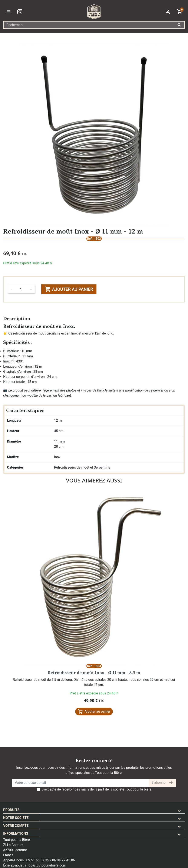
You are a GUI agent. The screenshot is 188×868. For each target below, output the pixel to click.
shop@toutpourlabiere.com (46, 865)
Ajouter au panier (69, 289)
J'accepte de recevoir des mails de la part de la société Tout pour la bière (97, 789)
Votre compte (16, 826)
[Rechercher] (94, 25)
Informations (16, 834)
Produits (11, 810)
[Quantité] (21, 289)
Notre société (16, 818)
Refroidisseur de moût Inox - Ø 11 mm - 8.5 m (94, 673)
